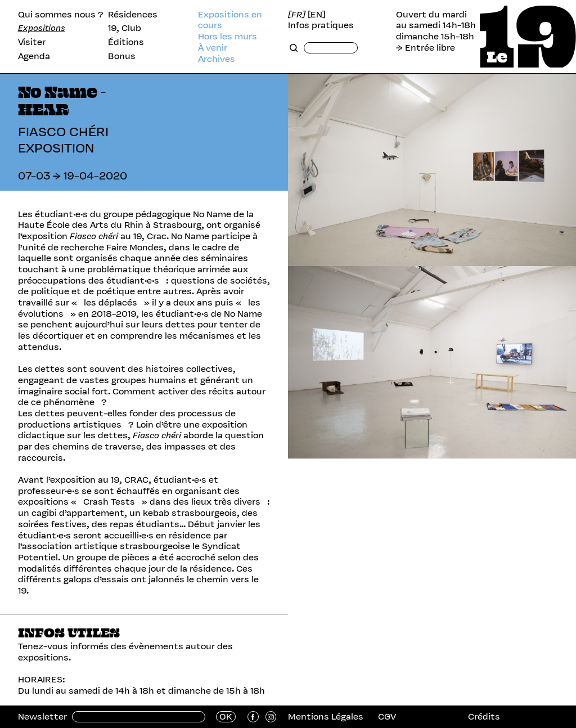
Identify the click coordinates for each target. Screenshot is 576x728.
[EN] (317, 15)
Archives (217, 59)
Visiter (32, 42)
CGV (387, 716)
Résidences (133, 15)
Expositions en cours (230, 20)
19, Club (125, 28)
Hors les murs (228, 37)
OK (226, 717)
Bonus (122, 56)
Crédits (484, 716)
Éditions (126, 42)
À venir (213, 48)
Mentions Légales (326, 716)
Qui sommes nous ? (61, 15)
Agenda (34, 56)
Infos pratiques (321, 25)
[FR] (297, 15)
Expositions (42, 28)
